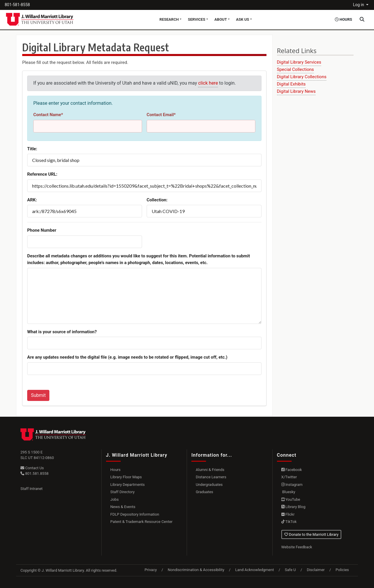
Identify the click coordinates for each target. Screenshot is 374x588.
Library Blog (294, 507)
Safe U (290, 570)
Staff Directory (123, 492)
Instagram (292, 485)
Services (197, 19)
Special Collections (296, 69)
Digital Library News (296, 91)
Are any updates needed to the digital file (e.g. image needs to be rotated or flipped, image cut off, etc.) (127, 357)
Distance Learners (211, 477)
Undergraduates (209, 485)
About (221, 19)
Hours (116, 470)
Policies (342, 570)
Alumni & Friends (210, 470)
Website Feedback (297, 547)
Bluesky (288, 492)
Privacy (151, 570)
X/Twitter (289, 477)
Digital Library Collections (302, 77)
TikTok (289, 522)
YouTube (291, 499)
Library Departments (128, 485)
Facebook (292, 470)
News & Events (123, 507)
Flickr (288, 514)
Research (169, 19)
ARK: (32, 200)
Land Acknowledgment (254, 570)
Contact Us (32, 468)
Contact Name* (48, 115)
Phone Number (42, 230)
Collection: (157, 200)
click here (208, 83)
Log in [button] (359, 5)
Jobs (115, 499)
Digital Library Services (299, 62)
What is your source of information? (62, 332)
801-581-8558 (17, 5)
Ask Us (243, 19)
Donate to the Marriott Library (311, 534)
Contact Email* (161, 115)
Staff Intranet (32, 489)
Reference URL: (42, 174)
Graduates (205, 492)
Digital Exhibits (291, 84)
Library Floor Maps (126, 477)
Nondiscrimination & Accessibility (196, 570)
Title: (32, 149)
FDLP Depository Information (135, 514)
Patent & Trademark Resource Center (142, 522)
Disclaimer (316, 570)
